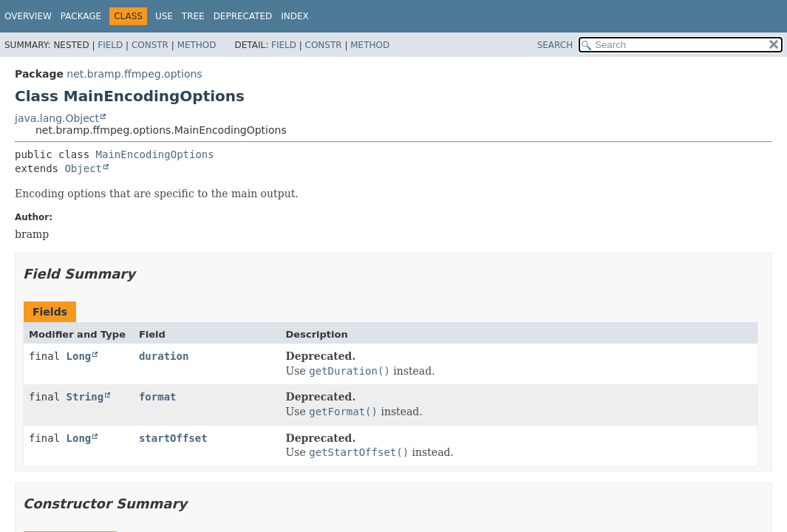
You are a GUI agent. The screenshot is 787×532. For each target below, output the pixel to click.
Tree (193, 16)
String (85, 397)
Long (79, 356)
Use (164, 16)
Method (197, 45)
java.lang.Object (57, 118)
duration (164, 356)
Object (83, 168)
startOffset (173, 438)
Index (295, 16)
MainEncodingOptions (155, 154)
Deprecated (243, 16)
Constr (150, 45)
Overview (28, 16)
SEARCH (555, 45)
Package (81, 16)
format (158, 397)
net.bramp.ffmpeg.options (134, 74)
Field (110, 45)
